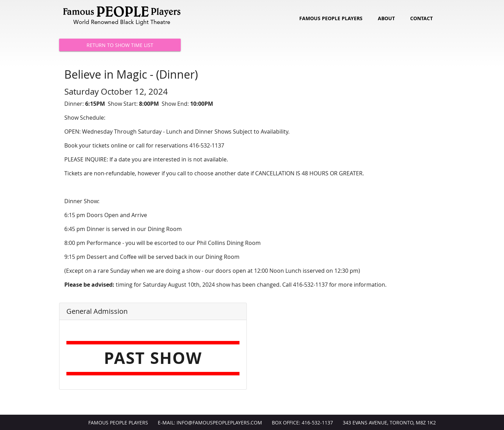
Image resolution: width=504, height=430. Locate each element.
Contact (421, 18)
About (386, 18)
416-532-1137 (317, 423)
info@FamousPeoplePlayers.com (219, 423)
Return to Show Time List (120, 45)
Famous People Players (331, 18)
